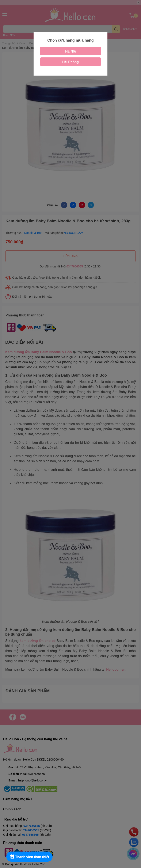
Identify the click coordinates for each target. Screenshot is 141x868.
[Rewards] (29, 857)
